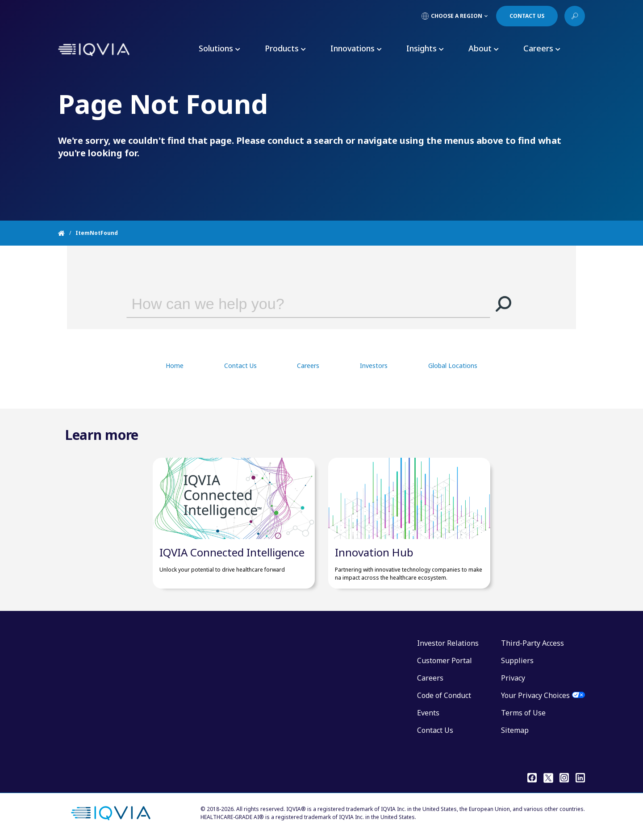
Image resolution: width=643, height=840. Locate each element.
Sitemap (515, 730)
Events (428, 713)
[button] (504, 304)
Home (175, 366)
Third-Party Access (532, 643)
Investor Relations (448, 643)
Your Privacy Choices (535, 695)
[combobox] (296, 304)
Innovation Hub (374, 552)
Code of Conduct (444, 695)
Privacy (513, 678)
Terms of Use (523, 713)
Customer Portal (445, 660)
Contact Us (240, 366)
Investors (374, 366)
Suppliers (517, 660)
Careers (308, 366)
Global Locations (453, 366)
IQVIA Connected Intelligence (232, 552)
